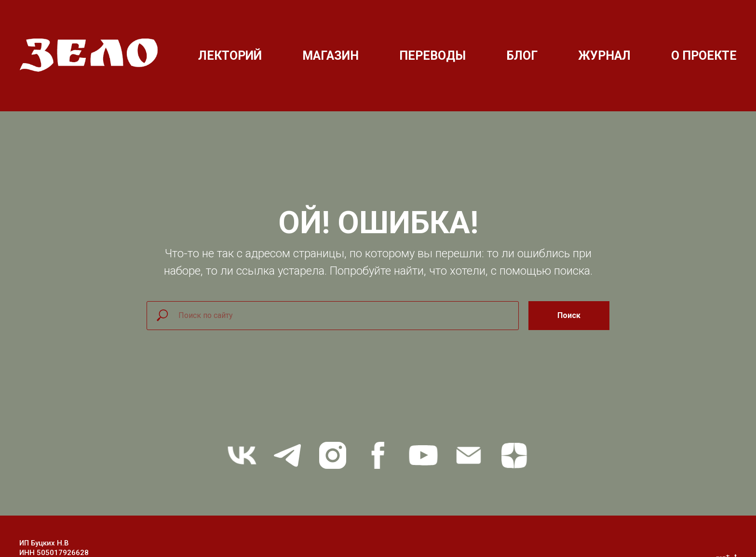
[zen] (514, 455)
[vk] (242, 455)
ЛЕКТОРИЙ (230, 56)
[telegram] (287, 455)
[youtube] (423, 455)
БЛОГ (522, 56)
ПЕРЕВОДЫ (432, 56)
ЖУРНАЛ (604, 56)
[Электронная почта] (469, 455)
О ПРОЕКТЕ (704, 56)
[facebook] (378, 455)
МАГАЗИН (331, 56)
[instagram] (333, 455)
